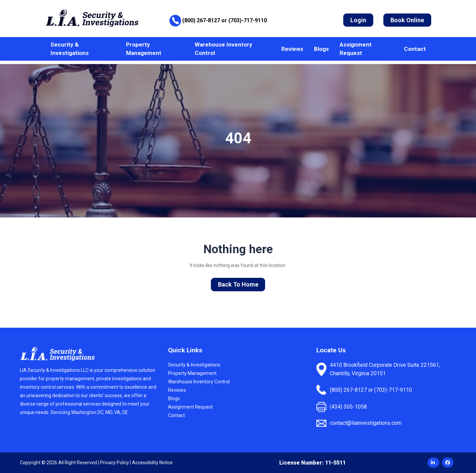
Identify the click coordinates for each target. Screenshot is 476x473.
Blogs (321, 49)
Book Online (407, 20)
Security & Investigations (70, 49)
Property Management (144, 49)
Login (358, 20)
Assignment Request (356, 49)
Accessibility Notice (152, 463)
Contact (415, 49)
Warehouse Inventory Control (224, 49)
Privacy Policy (115, 463)
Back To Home (238, 284)
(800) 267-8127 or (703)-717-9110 (225, 20)
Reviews (292, 49)
